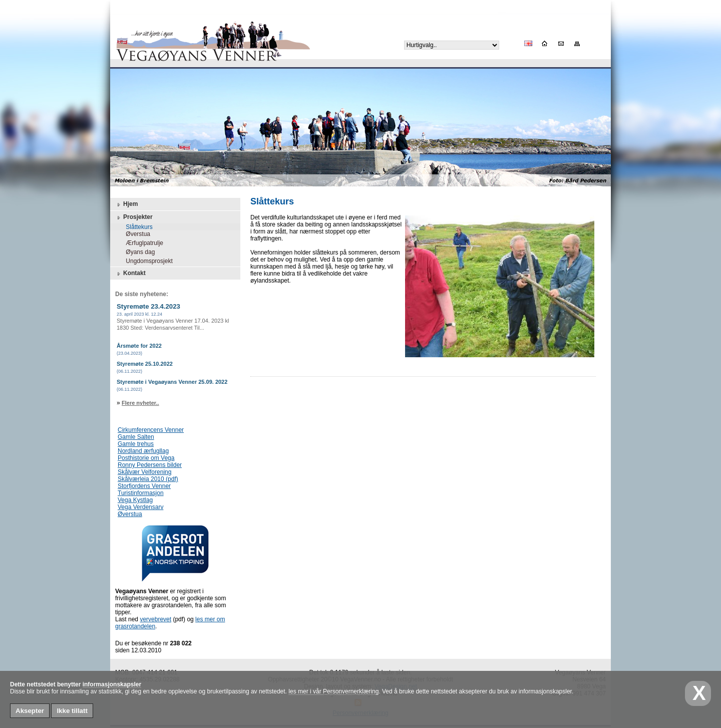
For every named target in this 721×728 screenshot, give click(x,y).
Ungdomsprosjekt (146, 261)
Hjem (126, 204)
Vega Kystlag (135, 500)
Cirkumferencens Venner (151, 430)
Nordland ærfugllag (143, 451)
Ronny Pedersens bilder (150, 465)
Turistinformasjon (141, 493)
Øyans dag (137, 252)
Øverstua (135, 234)
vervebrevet (155, 619)
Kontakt (130, 274)
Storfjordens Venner (144, 486)
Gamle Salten (136, 437)
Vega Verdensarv (140, 507)
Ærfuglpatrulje (141, 243)
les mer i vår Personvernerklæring (333, 691)
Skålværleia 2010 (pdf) (148, 479)
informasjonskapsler (112, 684)
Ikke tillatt (72, 711)
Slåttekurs (136, 227)
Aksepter (30, 711)
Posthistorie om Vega (146, 458)
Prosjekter (134, 217)
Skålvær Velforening (144, 472)
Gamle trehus (136, 444)
